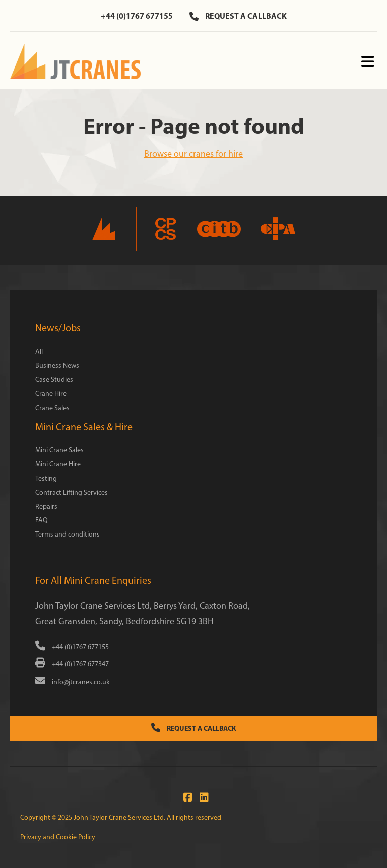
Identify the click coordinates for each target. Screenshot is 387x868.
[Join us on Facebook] (185, 797)
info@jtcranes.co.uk (73, 682)
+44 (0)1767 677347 (72, 664)
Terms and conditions (68, 534)
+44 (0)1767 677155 (137, 16)
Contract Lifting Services (72, 492)
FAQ (42, 520)
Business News (57, 365)
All (39, 351)
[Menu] (368, 62)
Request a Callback (194, 728)
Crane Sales (52, 408)
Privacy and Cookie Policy (58, 837)
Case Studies (54, 380)
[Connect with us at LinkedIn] (202, 797)
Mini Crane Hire (58, 464)
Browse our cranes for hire (193, 154)
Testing (46, 478)
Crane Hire (51, 394)
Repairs (46, 507)
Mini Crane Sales (59, 450)
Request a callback (238, 16)
